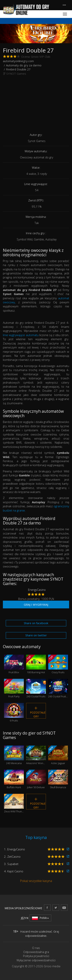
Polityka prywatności (36, 956)
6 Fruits (14, 713)
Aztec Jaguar (58, 755)
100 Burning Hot (36, 664)
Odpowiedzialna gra (36, 952)
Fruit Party (14, 688)
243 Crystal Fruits (36, 688)
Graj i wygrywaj (36, 605)
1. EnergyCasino (14, 849)
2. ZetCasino (12, 857)
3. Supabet (11, 864)
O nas (36, 948)
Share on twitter (36, 635)
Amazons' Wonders (36, 755)
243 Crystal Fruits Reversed (58, 688)
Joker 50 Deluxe (36, 779)
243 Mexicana (14, 755)
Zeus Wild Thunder (14, 803)
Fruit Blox (14, 664)
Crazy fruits (58, 664)
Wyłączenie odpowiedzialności (36, 960)
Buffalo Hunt (14, 779)
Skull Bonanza (58, 779)
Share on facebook (36, 623)
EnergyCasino (37, 590)
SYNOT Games (16, 74)
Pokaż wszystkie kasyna (36, 881)
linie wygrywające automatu (21, 335)
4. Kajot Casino (14, 871)
